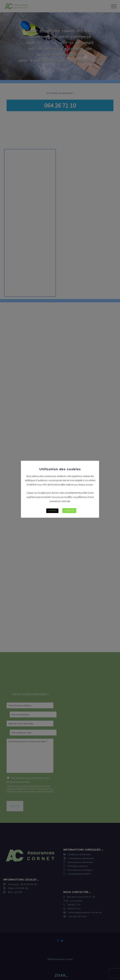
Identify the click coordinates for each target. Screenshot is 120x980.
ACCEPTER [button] (69, 511)
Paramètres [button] (52, 511)
